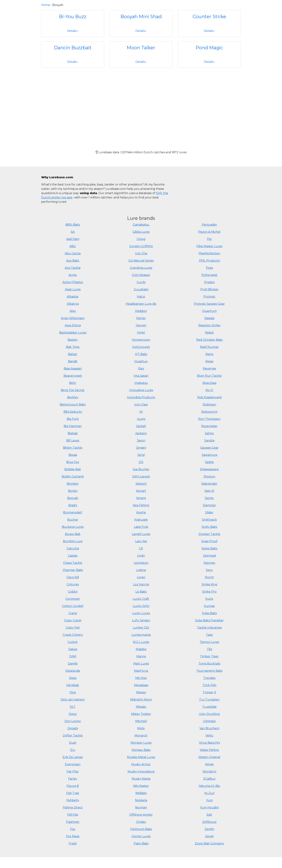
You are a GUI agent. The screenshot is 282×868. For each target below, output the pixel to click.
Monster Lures (141, 743)
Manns (141, 656)
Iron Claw (141, 404)
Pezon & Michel (209, 232)
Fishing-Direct (73, 807)
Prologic (209, 297)
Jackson (141, 433)
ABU (73, 246)
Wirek (209, 764)
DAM (73, 656)
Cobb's (73, 592)
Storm (209, 577)
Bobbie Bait (73, 469)
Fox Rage (73, 836)
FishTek (73, 815)
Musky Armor (141, 764)
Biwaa (73, 455)
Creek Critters (73, 635)
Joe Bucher (141, 469)
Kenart (141, 491)
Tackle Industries (209, 628)
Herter (141, 318)
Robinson (209, 404)
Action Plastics (73, 282)
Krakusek (141, 520)
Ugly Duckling (209, 714)
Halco (141, 297)
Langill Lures (141, 534)
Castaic (73, 556)
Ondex (141, 822)
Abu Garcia (73, 253)
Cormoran (73, 599)
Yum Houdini (209, 807)
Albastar (73, 297)
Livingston (141, 563)
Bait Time (73, 347)
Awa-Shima (73, 325)
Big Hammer (73, 426)
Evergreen (73, 764)
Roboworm (209, 412)
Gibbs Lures (141, 232)
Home (46, 5)
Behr (73, 383)
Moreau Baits (141, 750)
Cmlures (73, 584)
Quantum (209, 311)
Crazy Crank (73, 620)
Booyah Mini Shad (141, 16)
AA (73, 232)
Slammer (209, 505)
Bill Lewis (73, 440)
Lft (141, 548)
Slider (209, 512)
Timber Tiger (209, 656)
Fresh (73, 843)
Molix (141, 728)
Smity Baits (209, 527)
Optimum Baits (141, 829)
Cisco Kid (73, 577)
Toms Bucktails (209, 664)
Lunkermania (141, 635)
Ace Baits (73, 261)
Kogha (141, 512)
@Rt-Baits (73, 225)
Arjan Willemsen (73, 318)
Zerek (209, 836)
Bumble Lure (73, 541)
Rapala (209, 318)
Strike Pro (209, 592)
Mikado (141, 707)
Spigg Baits (209, 548)
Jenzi (141, 455)
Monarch (141, 736)
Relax (209, 361)
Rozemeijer (209, 426)
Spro (209, 570)
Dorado (73, 728)
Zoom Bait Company (209, 843)
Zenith (209, 829)
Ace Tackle (73, 268)
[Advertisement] (141, 106)
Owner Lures (141, 836)
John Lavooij (141, 476)
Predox (209, 282)
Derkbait (73, 685)
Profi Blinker (209, 289)
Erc (73, 750)
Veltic (209, 736)
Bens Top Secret (73, 390)
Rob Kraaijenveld (209, 397)
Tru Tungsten (209, 700)
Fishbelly (73, 800)
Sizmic (209, 498)
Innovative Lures (141, 390)
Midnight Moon (141, 700)
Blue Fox (73, 462)
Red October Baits (209, 340)
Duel (73, 743)
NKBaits (141, 793)
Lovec (141, 577)
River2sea (209, 383)
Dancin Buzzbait (73, 48)
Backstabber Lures (73, 333)
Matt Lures (141, 664)
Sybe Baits (209, 613)
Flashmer (73, 822)
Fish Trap (73, 793)
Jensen (141, 448)
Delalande (73, 671)
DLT (73, 707)
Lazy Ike (141, 541)
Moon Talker (141, 48)
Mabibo (141, 649)
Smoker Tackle (209, 534)
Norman (141, 807)
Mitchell (141, 721)
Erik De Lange (73, 757)
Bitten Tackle (73, 448)
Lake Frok (141, 527)
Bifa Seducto (73, 412)
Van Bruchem (209, 728)
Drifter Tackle (73, 736)
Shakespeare (209, 469)
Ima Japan (141, 376)
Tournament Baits (209, 671)
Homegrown (141, 340)
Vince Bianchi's (209, 743)
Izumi (141, 419)
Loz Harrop (141, 584)
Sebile (209, 462)
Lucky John (141, 606)
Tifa (209, 649)
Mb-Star (141, 678)
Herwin (141, 325)
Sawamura (209, 455)
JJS (141, 462)
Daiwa (73, 649)
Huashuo (141, 361)
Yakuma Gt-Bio (209, 786)
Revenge (209, 369)
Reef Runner (209, 347)
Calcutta (73, 548)
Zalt (209, 815)
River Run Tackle (209, 376)
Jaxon (141, 440)
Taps (209, 635)
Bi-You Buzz (73, 16)
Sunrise (209, 606)
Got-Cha (141, 253)
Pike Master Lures (209, 246)
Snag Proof (209, 541)
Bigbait (73, 433)
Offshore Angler (141, 815)
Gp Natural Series (141, 261)
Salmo (209, 433)
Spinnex (209, 563)
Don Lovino (73, 721)
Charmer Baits (73, 570)
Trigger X (209, 692)
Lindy (141, 556)
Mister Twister (141, 714)
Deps (73, 678)
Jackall (141, 426)
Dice (73, 692)
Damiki (73, 664)
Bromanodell (73, 512)
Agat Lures (73, 289)
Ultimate (209, 721)
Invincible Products (141, 397)
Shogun (209, 476)
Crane (73, 613)
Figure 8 (73, 786)
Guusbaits (141, 289)
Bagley (73, 340)
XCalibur (209, 779)
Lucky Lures (141, 613)
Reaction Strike (209, 325)
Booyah (73, 498)
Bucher (73, 520)
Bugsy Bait (73, 534)
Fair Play (73, 771)
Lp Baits (141, 592)
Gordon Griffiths (141, 246)
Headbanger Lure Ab (141, 304)
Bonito (73, 491)
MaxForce (141, 671)
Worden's (209, 771)
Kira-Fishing (141, 505)
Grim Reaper (141, 275)
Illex (141, 369)
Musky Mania (141, 779)
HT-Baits (141, 354)
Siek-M (209, 491)
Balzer (73, 354)
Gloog (141, 239)
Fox (73, 829)
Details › (73, 31)
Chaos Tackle (73, 563)
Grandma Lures (141, 268)
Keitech (141, 484)
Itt (141, 412)
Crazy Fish (73, 628)
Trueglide (209, 707)
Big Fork (73, 419)
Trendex (209, 678)
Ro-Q (209, 390)
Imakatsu (141, 383)
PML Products (209, 261)
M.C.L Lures (141, 642)
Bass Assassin (73, 369)
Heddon (141, 311)
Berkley (73, 397)
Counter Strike (209, 16)
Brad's (73, 505)
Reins (209, 354)
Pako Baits (141, 843)
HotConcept (141, 347)
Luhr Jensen (141, 620)
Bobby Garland (73, 476)
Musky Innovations (141, 771)
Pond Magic (209, 48)
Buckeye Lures (73, 527)
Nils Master (141, 786)
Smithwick (209, 520)
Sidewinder (209, 484)
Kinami (141, 498)
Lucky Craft (141, 599)
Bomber (73, 484)
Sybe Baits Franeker (209, 620)
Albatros (73, 304)
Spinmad (209, 556)
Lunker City (141, 628)
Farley (73, 779)
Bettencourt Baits (73, 404)
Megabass (141, 685)
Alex (73, 311)
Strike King (209, 584)
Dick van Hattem (73, 700)
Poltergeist (209, 275)
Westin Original (209, 757)
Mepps (141, 692)
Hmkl (141, 333)
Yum (209, 800)
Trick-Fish (209, 685)
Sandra (209, 440)
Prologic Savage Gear (209, 304)
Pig (209, 239)
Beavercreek (73, 376)
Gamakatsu (141, 225)
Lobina (141, 570)
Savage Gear (209, 448)
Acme (73, 275)
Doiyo (73, 714)
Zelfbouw (209, 822)
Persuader (209, 225)
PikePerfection (209, 253)
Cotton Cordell (73, 606)
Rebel (209, 333)
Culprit (73, 642)
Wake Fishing (209, 750)
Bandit (73, 361)
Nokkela (141, 800)
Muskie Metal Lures (141, 757)
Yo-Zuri (209, 793)
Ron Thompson (209, 419)
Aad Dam (73, 239)
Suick (209, 599)
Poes (209, 268)
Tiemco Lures (209, 642)
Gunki (141, 282)
